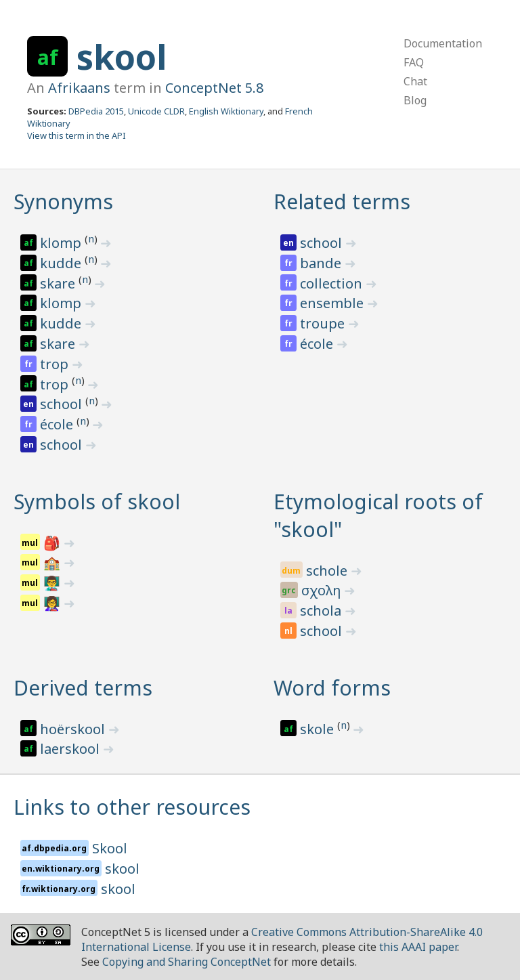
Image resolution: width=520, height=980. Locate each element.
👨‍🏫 (53, 583)
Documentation (443, 43)
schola (322, 611)
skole (319, 729)
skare (59, 283)
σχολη (323, 590)
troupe (324, 323)
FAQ (414, 62)
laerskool (71, 749)
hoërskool (74, 729)
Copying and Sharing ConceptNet (187, 962)
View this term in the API (77, 135)
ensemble (333, 303)
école (58, 424)
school (63, 404)
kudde (62, 263)
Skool (110, 848)
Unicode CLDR (156, 111)
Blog (415, 100)
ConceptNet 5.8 (214, 88)
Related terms (342, 201)
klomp (62, 243)
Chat (415, 81)
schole (328, 571)
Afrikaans (79, 88)
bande (322, 263)
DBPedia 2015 (96, 111)
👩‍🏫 (53, 603)
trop (56, 364)
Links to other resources (132, 807)
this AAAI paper (418, 947)
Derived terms (83, 688)
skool (122, 57)
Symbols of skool (97, 502)
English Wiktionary (226, 111)
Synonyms (63, 201)
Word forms (332, 688)
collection (333, 283)
